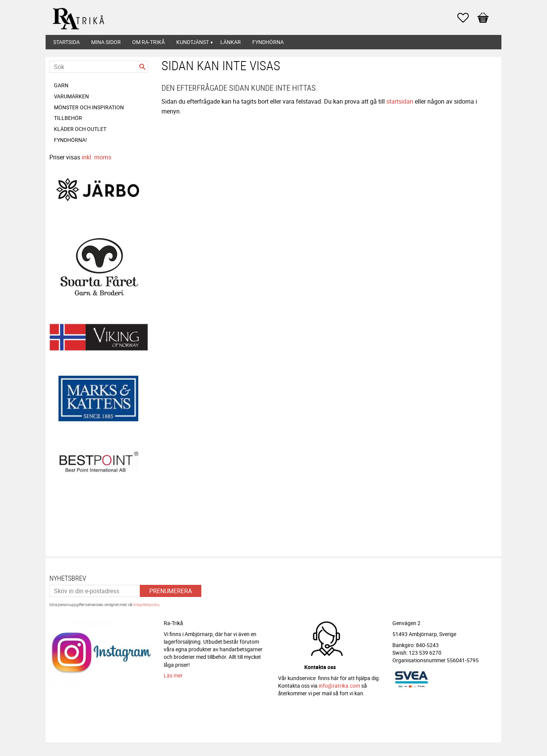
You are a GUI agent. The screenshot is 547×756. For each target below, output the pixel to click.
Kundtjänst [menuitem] (193, 42)
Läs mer (173, 673)
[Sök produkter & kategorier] (99, 67)
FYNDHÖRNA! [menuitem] (70, 140)
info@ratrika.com (339, 683)
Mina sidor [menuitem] (106, 42)
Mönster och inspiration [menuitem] (89, 107)
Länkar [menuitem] (231, 42)
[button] (467, 18)
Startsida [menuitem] (66, 42)
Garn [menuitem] (61, 85)
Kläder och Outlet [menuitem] (80, 129)
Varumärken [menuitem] (71, 96)
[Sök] (142, 67)
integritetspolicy (146, 602)
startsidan (400, 101)
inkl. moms (96, 157)
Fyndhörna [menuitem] (268, 42)
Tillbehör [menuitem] (68, 118)
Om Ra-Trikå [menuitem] (149, 42)
